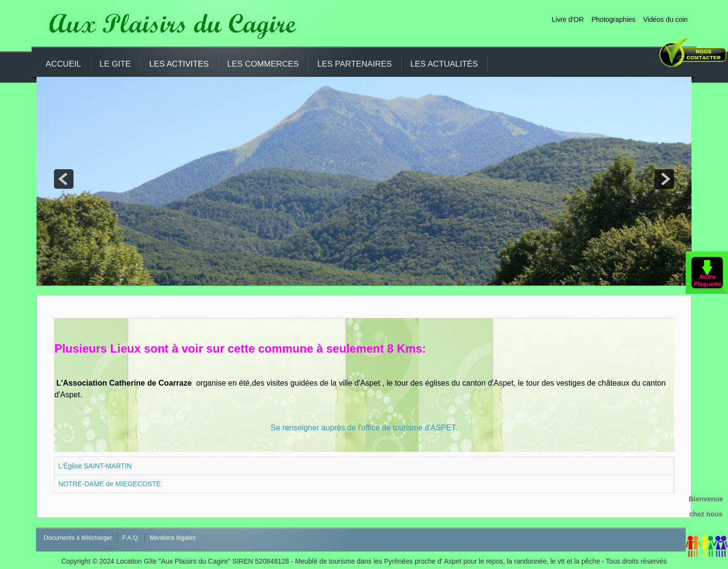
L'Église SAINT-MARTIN (95, 466)
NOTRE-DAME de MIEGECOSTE (110, 484)
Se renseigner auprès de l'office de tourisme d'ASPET (363, 428)
